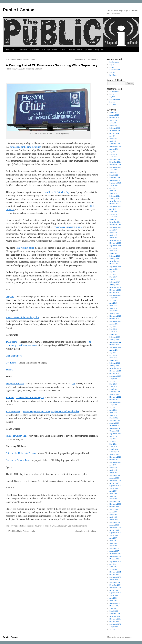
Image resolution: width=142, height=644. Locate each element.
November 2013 (115, 371)
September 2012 (115, 402)
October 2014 (114, 345)
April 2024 (113, 141)
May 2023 (113, 154)
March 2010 (114, 473)
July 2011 (113, 439)
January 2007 (114, 551)
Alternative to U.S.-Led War (87, 59)
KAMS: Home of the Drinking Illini (23, 317)
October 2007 (114, 530)
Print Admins (114, 62)
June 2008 (113, 512)
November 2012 (115, 397)
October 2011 (114, 431)
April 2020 (113, 217)
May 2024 (113, 139)
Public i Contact (19, 10)
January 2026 (114, 115)
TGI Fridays (12, 342)
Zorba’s (9, 370)
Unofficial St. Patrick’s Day (57, 192)
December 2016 (115, 287)
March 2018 (114, 253)
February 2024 (115, 144)
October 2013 (114, 373)
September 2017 (115, 266)
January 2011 (114, 454)
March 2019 (114, 238)
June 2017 (113, 274)
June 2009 (113, 491)
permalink (83, 526)
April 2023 (113, 157)
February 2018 (115, 256)
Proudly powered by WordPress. (121, 637)
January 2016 (114, 313)
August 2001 (114, 627)
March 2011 (114, 449)
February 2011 (115, 452)
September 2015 (115, 321)
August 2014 (114, 350)
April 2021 (113, 193)
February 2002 (115, 614)
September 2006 (115, 561)
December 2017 (115, 261)
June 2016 (113, 303)
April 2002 (113, 608)
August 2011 (114, 436)
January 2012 (114, 423)
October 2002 (114, 606)
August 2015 (114, 324)
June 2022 (113, 170)
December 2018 (115, 240)
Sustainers (34, 49)
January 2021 (114, 199)
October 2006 (114, 559)
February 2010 (115, 475)
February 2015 (115, 337)
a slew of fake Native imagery (30, 397)
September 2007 (115, 533)
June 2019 (113, 230)
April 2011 (113, 447)
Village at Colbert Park (16, 436)
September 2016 (115, 295)
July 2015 (113, 326)
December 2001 (115, 616)
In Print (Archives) (49, 49)
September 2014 (115, 347)
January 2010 (114, 478)
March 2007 (114, 546)
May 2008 (113, 514)
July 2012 (113, 407)
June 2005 (113, 569)
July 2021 (113, 188)
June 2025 (113, 123)
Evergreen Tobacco (15, 384)
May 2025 (113, 125)
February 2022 (115, 178)
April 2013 (113, 387)
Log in (112, 65)
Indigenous (29, 526)
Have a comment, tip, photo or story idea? (87, 49)
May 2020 (113, 214)
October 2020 (114, 204)
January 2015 (114, 340)
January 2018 (114, 259)
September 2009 (115, 486)
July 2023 (113, 152)
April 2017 (113, 280)
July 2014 (113, 353)
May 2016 (113, 306)
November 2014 (115, 342)
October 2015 (114, 319)
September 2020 (115, 206)
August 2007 (114, 535)
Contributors (22, 49)
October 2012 (114, 400)
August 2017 (114, 269)
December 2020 (115, 201)
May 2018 (113, 251)
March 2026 (114, 112)
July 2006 (113, 564)
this (73, 384)
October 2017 (114, 264)
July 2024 (113, 136)
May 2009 (113, 494)
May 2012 (113, 413)
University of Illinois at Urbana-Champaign (51, 526)
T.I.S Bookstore (13, 411)
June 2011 (113, 441)
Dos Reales (11, 363)
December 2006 (115, 554)
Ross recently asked (25, 248)
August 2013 (114, 379)
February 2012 (115, 420)
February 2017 (115, 282)
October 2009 (114, 483)
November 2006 (115, 556)
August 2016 (114, 298)
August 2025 (114, 120)
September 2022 (115, 167)
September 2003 (115, 593)
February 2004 (115, 582)
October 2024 (114, 133)
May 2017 (113, 277)
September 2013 (115, 376)
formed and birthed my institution (26, 147)
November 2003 (115, 588)
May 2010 (113, 467)
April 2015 (113, 332)
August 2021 (114, 186)
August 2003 (114, 595)
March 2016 (114, 311)
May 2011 (113, 444)
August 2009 (114, 488)
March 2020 (114, 219)
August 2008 (114, 509)
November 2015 (115, 316)
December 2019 (115, 222)
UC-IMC (63, 49)
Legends (10, 297)
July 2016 (113, 300)
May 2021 (113, 191)
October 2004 (114, 575)
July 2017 (113, 272)
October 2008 (114, 507)
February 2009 (115, 501)
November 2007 (115, 528)
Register (112, 67)
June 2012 (113, 410)
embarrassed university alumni (68, 227)
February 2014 (115, 363)
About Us (10, 49)
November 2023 (115, 146)
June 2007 (113, 538)
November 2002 (115, 603)
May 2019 (113, 233)
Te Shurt (10, 397)
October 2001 (114, 622)
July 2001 (113, 629)
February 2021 (115, 196)
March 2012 (114, 418)
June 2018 (113, 248)
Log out (112, 72)
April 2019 (113, 235)
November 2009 (115, 481)
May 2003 (113, 601)
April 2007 (113, 543)
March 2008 (114, 520)
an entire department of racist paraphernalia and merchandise (51, 411)
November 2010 (115, 457)
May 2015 (113, 329)
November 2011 (115, 428)
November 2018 (115, 243)
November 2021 (115, 180)
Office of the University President (22, 453)
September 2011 (115, 434)
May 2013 (113, 384)
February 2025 (115, 128)
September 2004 (115, 577)
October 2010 (114, 460)
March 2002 (114, 611)
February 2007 (115, 548)
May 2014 (113, 358)
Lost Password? (115, 70)
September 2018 (115, 246)
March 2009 (114, 499)
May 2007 (113, 541)
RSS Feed (113, 75)
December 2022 (115, 162)
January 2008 (114, 525)
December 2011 (115, 426)
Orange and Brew (14, 356)
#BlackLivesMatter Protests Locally (20, 59)
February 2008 (115, 522)
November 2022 (115, 165)
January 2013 (114, 394)
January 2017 (114, 285)
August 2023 (114, 149)
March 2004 (114, 580)
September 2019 (115, 227)
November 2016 (115, 290)
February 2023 (115, 159)
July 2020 (113, 209)
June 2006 (113, 567)
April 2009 (113, 496)
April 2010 (113, 470)
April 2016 (113, 308)
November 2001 (115, 619)
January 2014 (114, 366)
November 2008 (115, 504)
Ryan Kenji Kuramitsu (34, 69)
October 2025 (114, 118)
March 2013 (114, 389)
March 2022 (114, 175)
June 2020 (113, 212)
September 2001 (115, 624)
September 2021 (115, 183)
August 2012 (114, 405)
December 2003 (115, 585)
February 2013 (115, 392)
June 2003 (113, 598)
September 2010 (115, 462)
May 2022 (113, 172)
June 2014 (113, 355)
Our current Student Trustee (19, 460)
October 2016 (114, 293)
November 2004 (115, 572)
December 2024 (115, 131)
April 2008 (113, 517)
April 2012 (113, 415)
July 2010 (113, 465)
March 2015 (114, 334)
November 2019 (115, 225)
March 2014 (114, 360)
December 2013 (115, 368)
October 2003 (114, 590)
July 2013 (113, 381)
